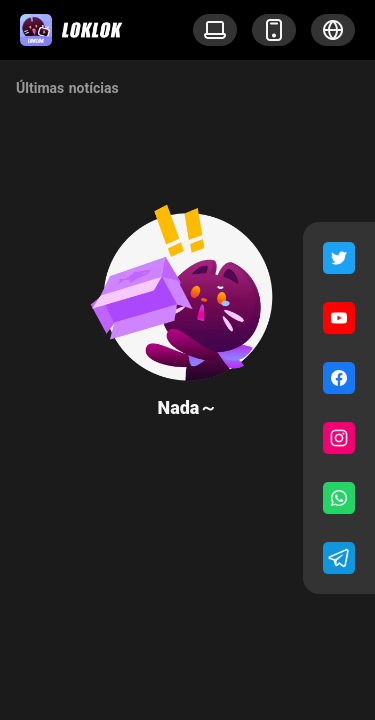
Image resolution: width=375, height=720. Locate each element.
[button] (333, 30)
